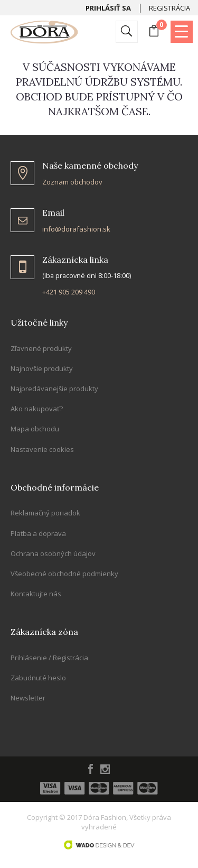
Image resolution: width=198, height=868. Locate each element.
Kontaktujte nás (36, 594)
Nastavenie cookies (42, 449)
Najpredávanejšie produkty (54, 389)
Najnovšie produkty (42, 368)
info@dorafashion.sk (76, 229)
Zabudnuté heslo (38, 678)
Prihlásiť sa (108, 8)
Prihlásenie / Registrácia (49, 658)
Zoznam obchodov (72, 182)
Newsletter (28, 698)
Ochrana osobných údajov (53, 553)
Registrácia (169, 8)
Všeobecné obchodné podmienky (64, 574)
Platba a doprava (38, 533)
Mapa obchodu (35, 429)
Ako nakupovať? (37, 409)
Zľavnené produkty (41, 348)
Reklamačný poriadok (45, 513)
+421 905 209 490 (69, 292)
